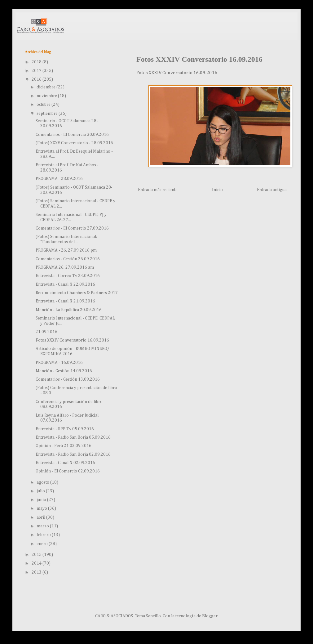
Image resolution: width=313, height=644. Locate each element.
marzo (43, 526)
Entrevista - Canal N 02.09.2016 (65, 463)
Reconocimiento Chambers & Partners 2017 (77, 293)
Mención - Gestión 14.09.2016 (64, 371)
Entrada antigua (272, 190)
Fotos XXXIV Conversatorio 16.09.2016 (72, 340)
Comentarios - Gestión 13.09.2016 (68, 379)
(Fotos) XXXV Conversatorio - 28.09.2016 (74, 143)
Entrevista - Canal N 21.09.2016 (65, 301)
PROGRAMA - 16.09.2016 (59, 363)
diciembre (46, 87)
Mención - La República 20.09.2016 (69, 310)
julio (41, 491)
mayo (42, 508)
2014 (37, 563)
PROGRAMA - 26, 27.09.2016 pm (66, 250)
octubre (44, 105)
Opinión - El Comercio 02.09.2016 (68, 471)
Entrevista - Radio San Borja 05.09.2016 (73, 437)
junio (42, 500)
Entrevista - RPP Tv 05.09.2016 (65, 429)
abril (41, 517)
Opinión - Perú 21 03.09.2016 (64, 446)
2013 (37, 572)
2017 (37, 71)
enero (43, 544)
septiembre (48, 114)
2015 (37, 555)
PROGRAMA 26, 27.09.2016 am (65, 267)
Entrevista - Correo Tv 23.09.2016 (68, 276)
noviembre (47, 96)
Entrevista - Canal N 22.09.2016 (65, 284)
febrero (44, 535)
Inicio (217, 190)
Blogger (210, 616)
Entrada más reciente (158, 190)
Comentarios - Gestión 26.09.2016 (68, 259)
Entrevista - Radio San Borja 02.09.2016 (73, 454)
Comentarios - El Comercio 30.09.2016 (72, 135)
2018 (37, 62)
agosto (43, 482)
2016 (37, 79)
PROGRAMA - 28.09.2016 (59, 179)
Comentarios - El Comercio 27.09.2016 (72, 228)
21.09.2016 (46, 332)
